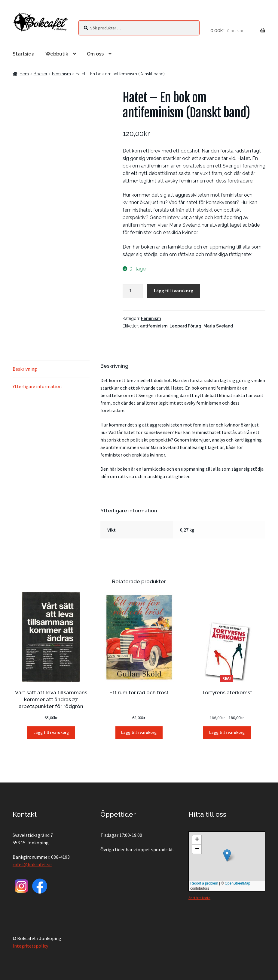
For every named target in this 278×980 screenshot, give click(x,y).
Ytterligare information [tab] (37, 386)
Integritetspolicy (30, 946)
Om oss (95, 54)
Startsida (24, 54)
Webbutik (57, 54)
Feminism (61, 74)
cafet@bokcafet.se (32, 864)
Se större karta (199, 898)
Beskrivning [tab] (25, 369)
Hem (24, 74)
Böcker (41, 74)
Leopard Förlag (185, 326)
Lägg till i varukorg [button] (51, 732)
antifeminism (154, 326)
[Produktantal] (133, 291)
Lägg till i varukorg (174, 291)
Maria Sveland (218, 326)
